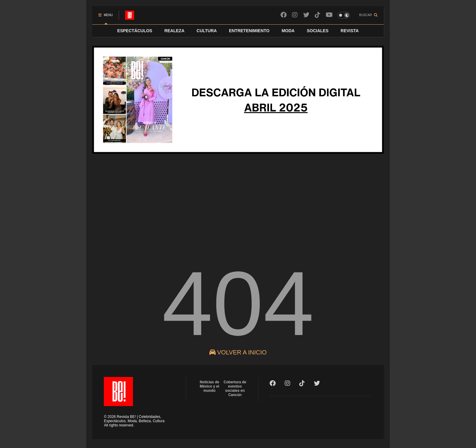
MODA (288, 31)
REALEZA (174, 31)
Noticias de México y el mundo (209, 386)
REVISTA (350, 31)
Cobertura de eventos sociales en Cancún (235, 388)
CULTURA (207, 31)
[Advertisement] (238, 206)
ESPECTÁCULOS (135, 31)
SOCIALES (318, 31)
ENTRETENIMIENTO (249, 31)
